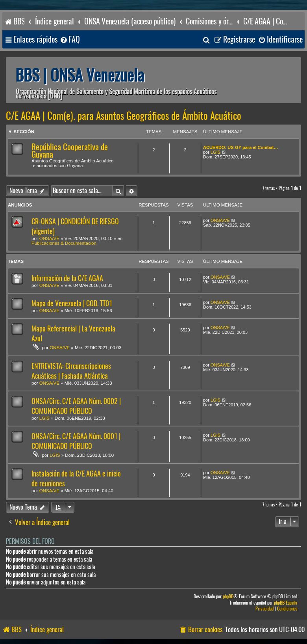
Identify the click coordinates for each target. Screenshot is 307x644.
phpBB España (286, 603)
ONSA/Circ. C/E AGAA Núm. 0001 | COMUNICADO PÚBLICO (76, 441)
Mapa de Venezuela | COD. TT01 (72, 303)
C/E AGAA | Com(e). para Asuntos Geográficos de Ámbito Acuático (124, 116)
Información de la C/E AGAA (67, 278)
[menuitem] (70, 40)
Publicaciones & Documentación (64, 243)
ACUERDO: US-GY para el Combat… (241, 147)
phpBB (228, 597)
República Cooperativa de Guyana (70, 151)
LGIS (215, 152)
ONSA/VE (49, 238)
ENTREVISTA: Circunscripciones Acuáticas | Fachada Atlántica (71, 371)
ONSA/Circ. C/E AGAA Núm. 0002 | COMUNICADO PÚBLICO (76, 406)
